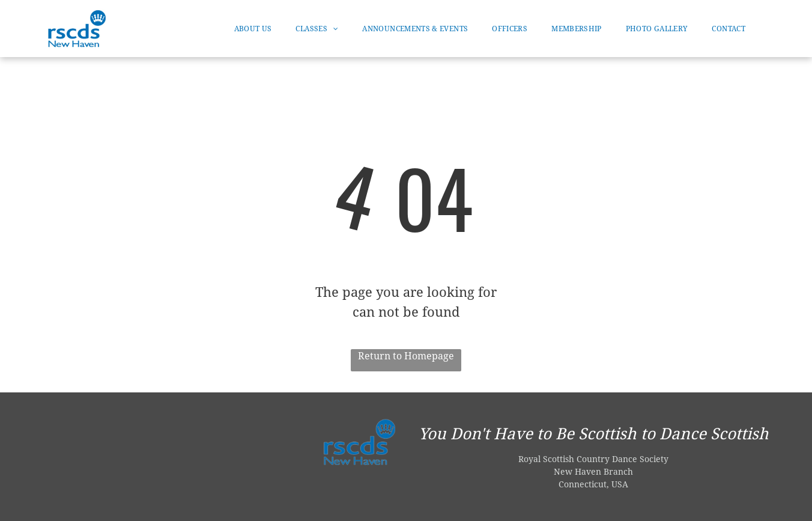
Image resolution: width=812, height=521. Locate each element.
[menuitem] (253, 29)
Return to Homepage (406, 356)
